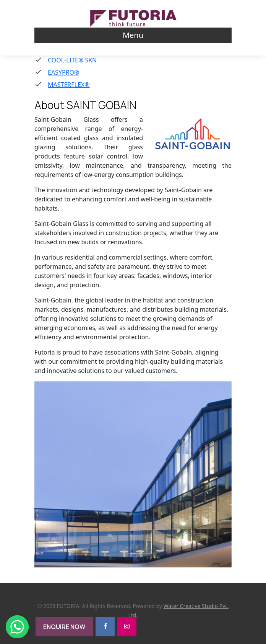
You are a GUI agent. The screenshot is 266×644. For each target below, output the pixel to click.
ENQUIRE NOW (64, 627)
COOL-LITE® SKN (72, 60)
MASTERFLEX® (69, 85)
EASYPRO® (63, 72)
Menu (133, 35)
